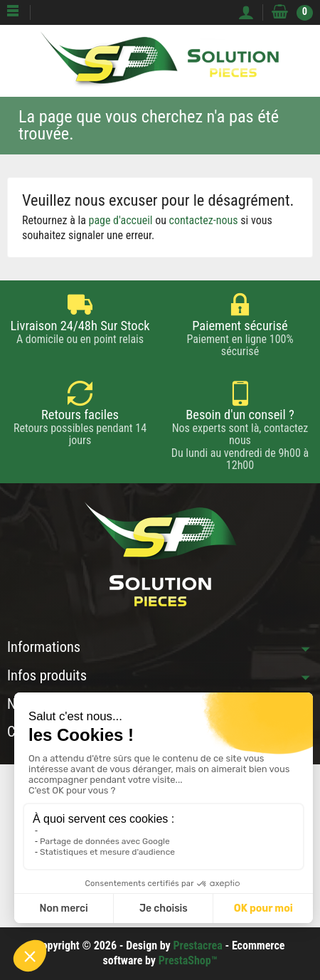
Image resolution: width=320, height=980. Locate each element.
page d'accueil (121, 220)
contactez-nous (204, 220)
